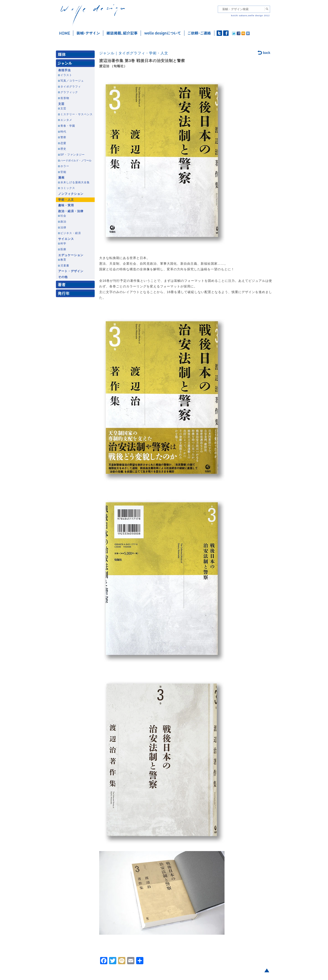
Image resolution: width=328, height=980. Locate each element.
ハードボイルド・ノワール (76, 161)
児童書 (65, 266)
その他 (63, 277)
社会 (63, 216)
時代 (63, 132)
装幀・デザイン (88, 33)
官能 (63, 172)
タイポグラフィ (71, 87)
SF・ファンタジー (73, 155)
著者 (76, 286)
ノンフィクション (71, 194)
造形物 (65, 98)
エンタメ (66, 120)
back (264, 53)
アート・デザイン (71, 271)
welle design (93, 15)
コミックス (68, 188)
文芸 (61, 104)
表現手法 (64, 70)
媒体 (76, 55)
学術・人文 (66, 200)
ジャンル (76, 64)
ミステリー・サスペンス (77, 114)
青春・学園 (68, 126)
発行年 (76, 294)
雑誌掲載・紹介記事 (122, 33)
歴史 (63, 149)
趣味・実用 (66, 205)
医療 (63, 249)
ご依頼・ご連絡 (199, 33)
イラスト (66, 75)
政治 (63, 222)
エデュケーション (71, 255)
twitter (219, 33)
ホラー (65, 166)
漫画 (61, 178)
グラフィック (69, 92)
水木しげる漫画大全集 (75, 182)
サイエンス (66, 239)
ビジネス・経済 (71, 233)
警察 (63, 137)
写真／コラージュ (72, 81)
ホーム (65, 33)
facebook (226, 33)
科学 (63, 243)
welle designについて (163, 33)
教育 (63, 260)
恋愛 (63, 143)
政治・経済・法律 (71, 211)
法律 (63, 227)
